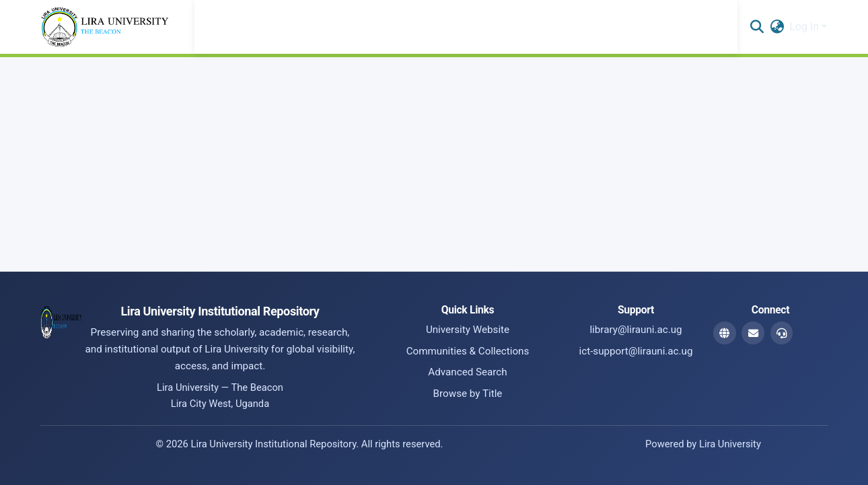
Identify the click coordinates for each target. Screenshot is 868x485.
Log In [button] (805, 27)
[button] (757, 27)
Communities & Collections (468, 351)
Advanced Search (467, 372)
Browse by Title (468, 394)
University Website (468, 330)
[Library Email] (753, 333)
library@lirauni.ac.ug (636, 330)
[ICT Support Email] (782, 333)
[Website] (725, 333)
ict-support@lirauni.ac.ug (636, 351)
